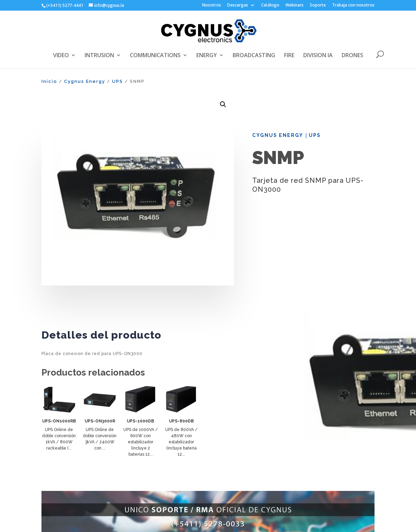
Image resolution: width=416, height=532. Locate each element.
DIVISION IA (318, 56)
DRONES (352, 56)
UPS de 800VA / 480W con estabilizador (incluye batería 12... (181, 442)
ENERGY (207, 56)
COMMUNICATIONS (155, 56)
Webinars (295, 5)
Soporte (318, 5)
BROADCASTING (254, 56)
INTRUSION (99, 56)
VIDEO (61, 56)
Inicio (49, 81)
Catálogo (270, 5)
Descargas (238, 5)
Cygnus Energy (85, 81)
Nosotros (212, 5)
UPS (118, 81)
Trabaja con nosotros (353, 5)
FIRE (289, 56)
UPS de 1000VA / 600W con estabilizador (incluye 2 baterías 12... (141, 442)
